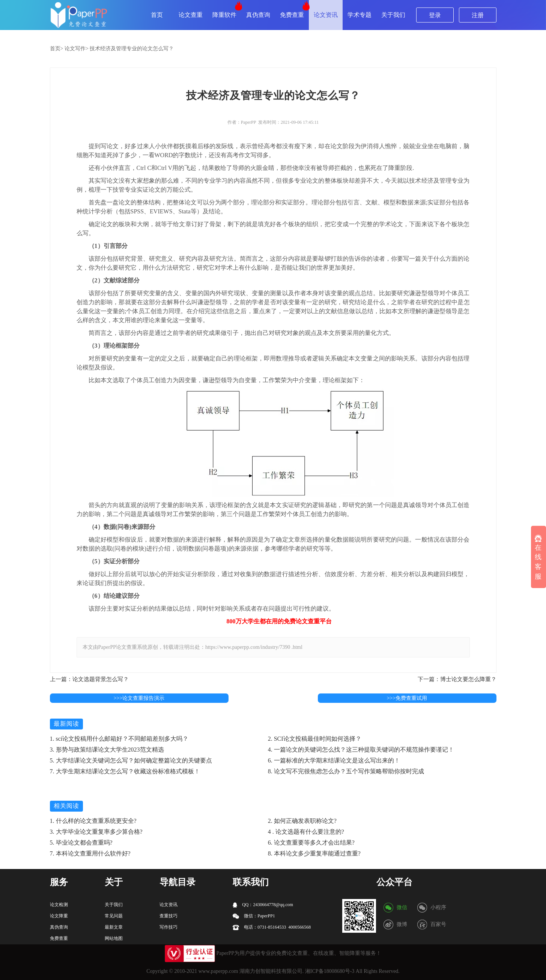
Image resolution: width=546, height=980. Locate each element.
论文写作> (77, 49)
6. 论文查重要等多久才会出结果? (311, 843)
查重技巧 (168, 916)
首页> (57, 49)
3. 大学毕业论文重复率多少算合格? (96, 832)
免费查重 (292, 15)
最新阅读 (66, 724)
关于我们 (393, 15)
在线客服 (538, 557)
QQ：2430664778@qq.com (263, 905)
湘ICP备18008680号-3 (330, 971)
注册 (478, 15)
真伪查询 (258, 15)
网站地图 (114, 938)
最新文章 (114, 927)
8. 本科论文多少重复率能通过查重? (314, 853)
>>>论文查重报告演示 (139, 698)
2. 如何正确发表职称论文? (302, 821)
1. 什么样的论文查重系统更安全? (93, 821)
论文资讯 (326, 15)
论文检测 (59, 905)
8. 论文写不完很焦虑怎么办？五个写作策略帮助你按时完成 (346, 771)
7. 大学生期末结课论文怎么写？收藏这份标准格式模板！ (125, 771)
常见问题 (114, 916)
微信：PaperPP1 (254, 916)
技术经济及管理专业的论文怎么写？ (132, 49)
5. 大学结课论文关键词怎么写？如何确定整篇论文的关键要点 (131, 760)
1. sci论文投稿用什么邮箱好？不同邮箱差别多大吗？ (119, 739)
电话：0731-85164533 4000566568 (272, 927)
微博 (402, 924)
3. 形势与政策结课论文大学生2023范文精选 (107, 750)
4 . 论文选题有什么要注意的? (306, 832)
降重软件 (224, 15)
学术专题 (359, 15)
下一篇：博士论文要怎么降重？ (457, 679)
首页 (157, 15)
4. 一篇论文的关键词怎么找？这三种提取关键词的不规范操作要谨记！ (361, 750)
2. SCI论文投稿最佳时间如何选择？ (315, 739)
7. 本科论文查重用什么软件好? (90, 853)
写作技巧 (168, 927)
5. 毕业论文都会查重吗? (81, 843)
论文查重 (191, 15)
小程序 (438, 907)
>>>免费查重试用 (407, 698)
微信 (402, 907)
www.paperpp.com (218, 971)
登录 (435, 15)
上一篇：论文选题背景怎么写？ (89, 679)
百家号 (438, 924)
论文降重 (59, 916)
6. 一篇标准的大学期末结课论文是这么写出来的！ (334, 760)
